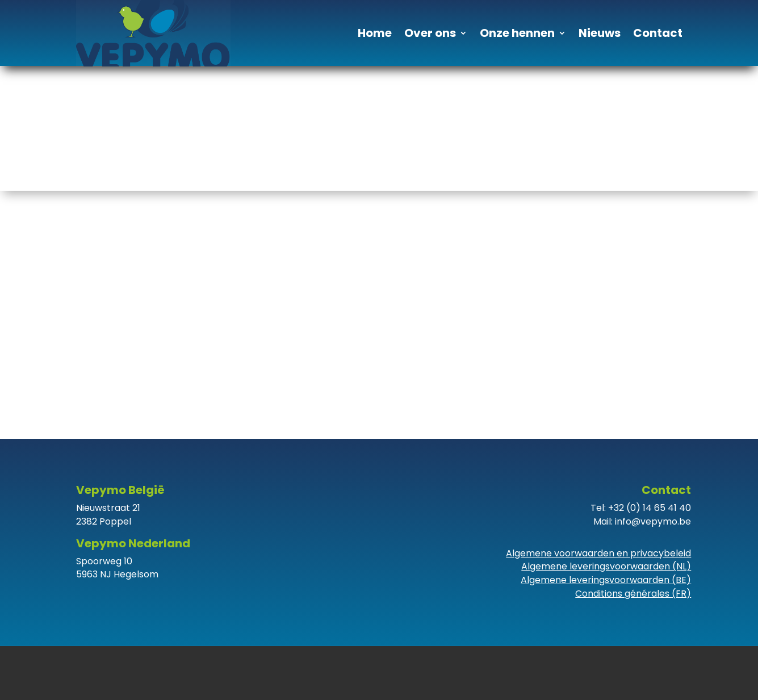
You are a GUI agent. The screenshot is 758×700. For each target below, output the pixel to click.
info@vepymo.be (653, 521)
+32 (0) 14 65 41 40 (650, 508)
